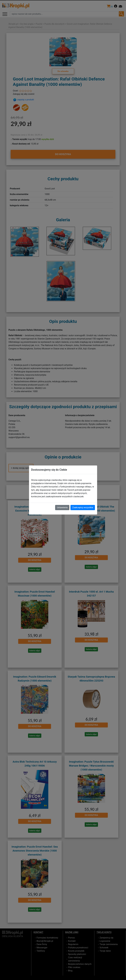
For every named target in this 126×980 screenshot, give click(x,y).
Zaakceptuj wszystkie (83, 507)
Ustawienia (62, 507)
